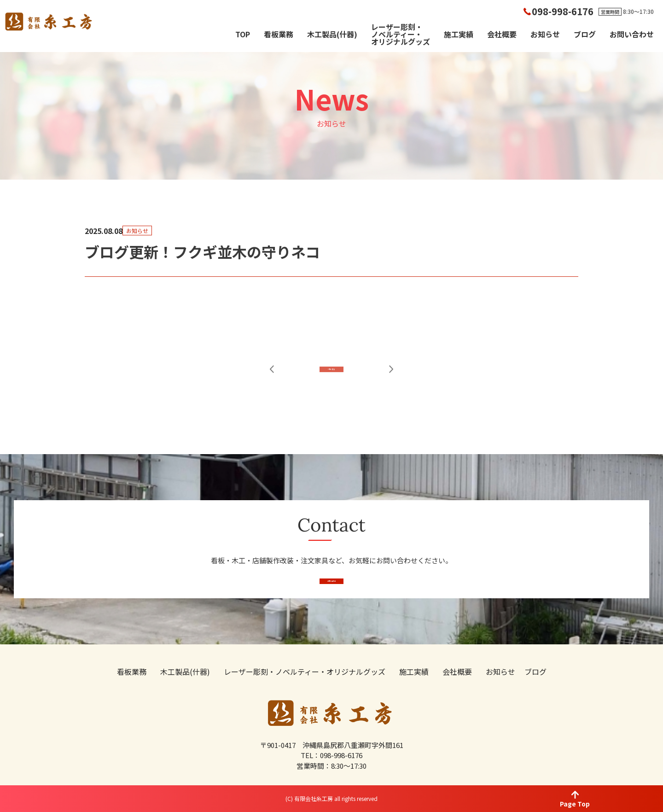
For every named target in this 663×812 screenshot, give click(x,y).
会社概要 (502, 34)
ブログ (585, 34)
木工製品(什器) (332, 34)
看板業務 (279, 34)
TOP (243, 34)
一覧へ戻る (332, 391)
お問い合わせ (632, 34)
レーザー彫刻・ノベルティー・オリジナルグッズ (401, 34)
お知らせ (545, 34)
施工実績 (459, 34)
